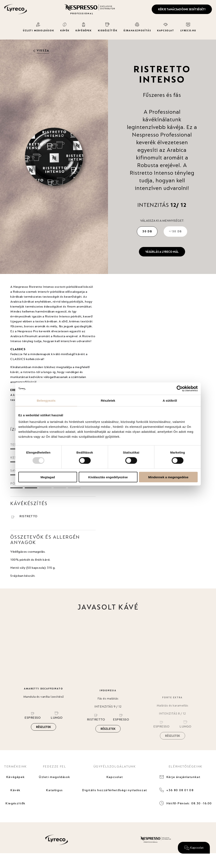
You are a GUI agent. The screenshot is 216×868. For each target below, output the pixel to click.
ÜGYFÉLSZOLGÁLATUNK (115, 766)
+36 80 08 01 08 (180, 790)
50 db (175, 231)
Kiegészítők (15, 803)
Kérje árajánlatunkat (183, 777)
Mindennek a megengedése (168, 477)
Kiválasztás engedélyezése (108, 477)
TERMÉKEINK (15, 766)
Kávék (15, 790)
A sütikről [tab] (170, 401)
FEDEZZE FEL (55, 766)
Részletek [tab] (108, 401)
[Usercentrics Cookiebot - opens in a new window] (180, 389)
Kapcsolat (115, 777)
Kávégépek (15, 777)
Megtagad (48, 477)
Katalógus (54, 790)
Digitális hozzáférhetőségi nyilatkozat (115, 790)
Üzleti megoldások (54, 777)
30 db (147, 231)
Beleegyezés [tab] (46, 401)
